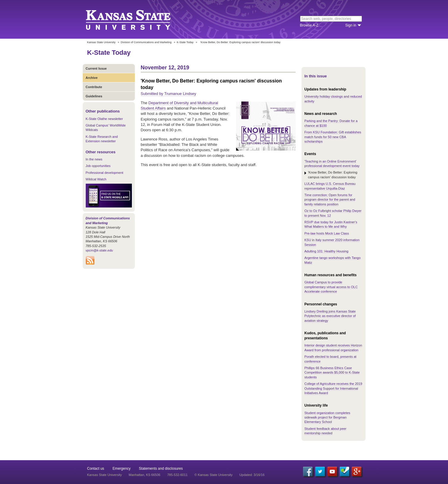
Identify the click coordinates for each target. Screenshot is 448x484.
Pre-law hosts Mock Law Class (327, 233)
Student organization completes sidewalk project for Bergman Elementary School (327, 417)
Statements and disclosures (161, 469)
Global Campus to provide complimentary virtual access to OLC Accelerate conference (331, 287)
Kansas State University (136, 19)
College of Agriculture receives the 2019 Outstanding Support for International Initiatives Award (333, 388)
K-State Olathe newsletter (104, 119)
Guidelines (94, 96)
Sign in (351, 25)
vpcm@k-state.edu (99, 250)
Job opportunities (98, 166)
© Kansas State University (213, 475)
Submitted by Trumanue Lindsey (168, 94)
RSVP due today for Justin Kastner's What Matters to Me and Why (331, 224)
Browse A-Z (309, 25)
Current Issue (96, 68)
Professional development (105, 173)
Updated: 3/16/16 (252, 475)
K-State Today (185, 42)
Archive (92, 78)
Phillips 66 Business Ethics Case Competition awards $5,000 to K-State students (332, 373)
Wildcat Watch (96, 179)
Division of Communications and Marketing (146, 42)
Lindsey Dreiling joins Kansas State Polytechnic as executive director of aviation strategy (330, 316)
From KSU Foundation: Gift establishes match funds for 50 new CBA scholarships (333, 137)
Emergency (122, 469)
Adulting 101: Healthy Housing (327, 251)
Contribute (94, 87)
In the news (94, 159)
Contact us (96, 469)
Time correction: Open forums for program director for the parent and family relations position (330, 200)
